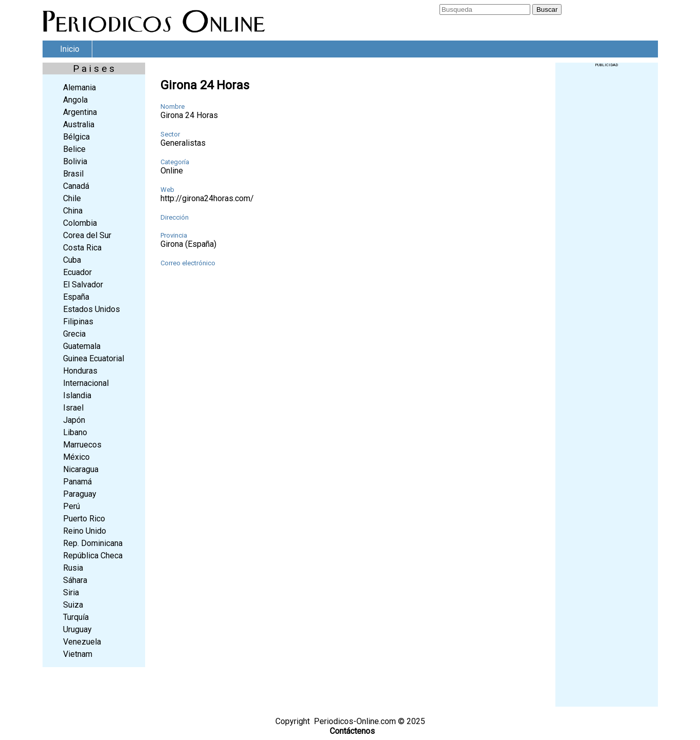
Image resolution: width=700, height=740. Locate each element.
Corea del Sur (87, 235)
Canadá (76, 186)
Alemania (79, 87)
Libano (75, 432)
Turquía (76, 617)
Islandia (77, 395)
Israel (73, 408)
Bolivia (75, 161)
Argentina (80, 112)
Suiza (73, 605)
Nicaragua (81, 469)
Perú (72, 506)
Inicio (70, 49)
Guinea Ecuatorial (94, 358)
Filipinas (78, 322)
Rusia (73, 568)
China (73, 211)
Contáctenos (352, 731)
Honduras (80, 371)
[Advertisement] (607, 221)
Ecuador (77, 272)
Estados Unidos (92, 309)
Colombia (80, 223)
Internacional (86, 383)
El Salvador (83, 285)
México (76, 457)
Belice (74, 149)
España (76, 297)
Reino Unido (85, 531)
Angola (75, 100)
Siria (71, 592)
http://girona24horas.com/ (207, 198)
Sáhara (75, 580)
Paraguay (80, 494)
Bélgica (76, 137)
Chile (72, 198)
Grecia (74, 334)
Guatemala (82, 346)
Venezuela (82, 642)
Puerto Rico (84, 519)
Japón (74, 420)
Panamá (77, 482)
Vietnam (78, 654)
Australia (79, 124)
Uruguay (77, 629)
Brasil (73, 174)
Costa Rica (82, 248)
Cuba (72, 260)
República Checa (93, 556)
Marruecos (82, 445)
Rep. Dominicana (93, 543)
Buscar (547, 9)
